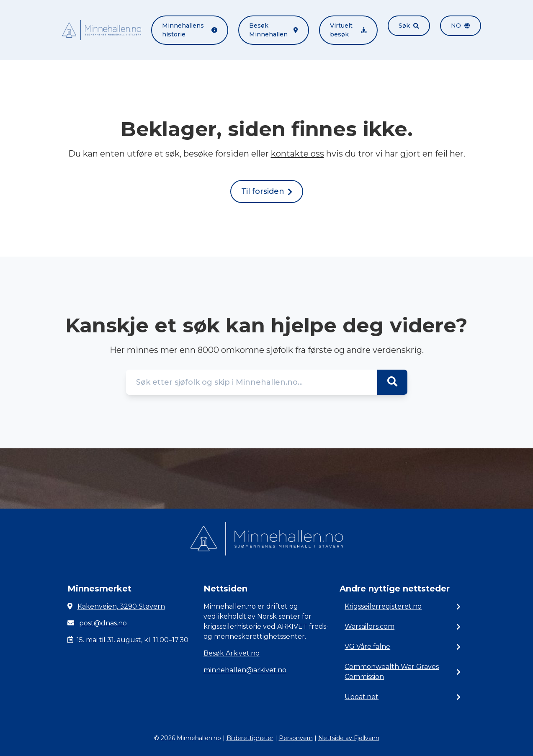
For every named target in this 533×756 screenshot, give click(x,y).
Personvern (296, 738)
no (461, 26)
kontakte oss (297, 154)
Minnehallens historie (190, 30)
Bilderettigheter (250, 738)
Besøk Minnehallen (273, 30)
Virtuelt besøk (348, 30)
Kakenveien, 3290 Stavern (121, 606)
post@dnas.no (103, 623)
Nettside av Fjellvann (349, 738)
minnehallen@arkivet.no (245, 670)
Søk (409, 26)
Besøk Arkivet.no (232, 653)
